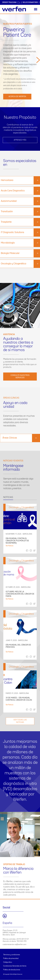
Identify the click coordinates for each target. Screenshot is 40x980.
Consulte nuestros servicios (20, 377)
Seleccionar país (30, 2)
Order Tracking (11, 2)
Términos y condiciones (12, 955)
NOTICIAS (8, 497)
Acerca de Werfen (17, 97)
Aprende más (20, 140)
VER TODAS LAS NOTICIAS (20, 721)
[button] (38, 81)
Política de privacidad (11, 958)
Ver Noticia (9, 546)
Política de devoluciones (12, 970)
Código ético (8, 962)
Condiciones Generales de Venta (15, 966)
